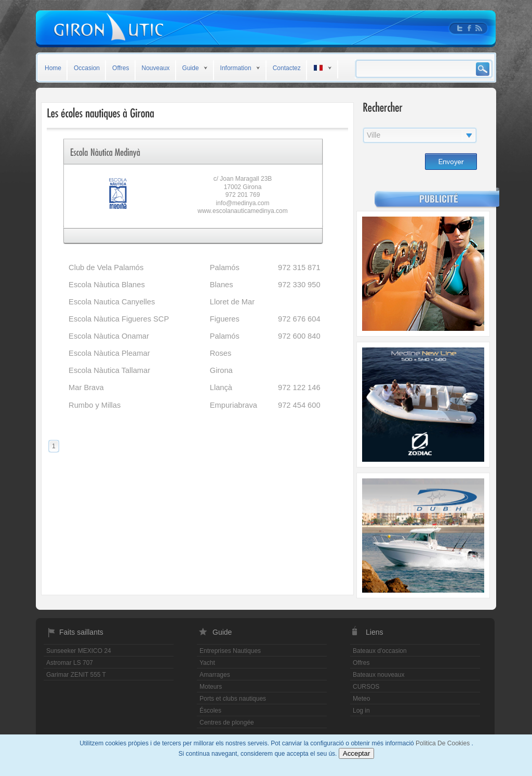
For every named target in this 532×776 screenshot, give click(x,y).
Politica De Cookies (443, 743)
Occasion (87, 68)
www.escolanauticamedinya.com (242, 211)
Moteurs (211, 687)
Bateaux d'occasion (380, 651)
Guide (191, 68)
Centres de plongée (227, 723)
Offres (121, 68)
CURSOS (366, 687)
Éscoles (210, 711)
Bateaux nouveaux (378, 675)
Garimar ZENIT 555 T (76, 675)
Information (236, 68)
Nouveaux (156, 68)
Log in (361, 711)
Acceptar (357, 753)
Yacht (207, 663)
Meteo (361, 699)
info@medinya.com (243, 203)
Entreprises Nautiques (230, 651)
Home (53, 68)
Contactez (287, 68)
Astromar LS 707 (70, 663)
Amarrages (215, 675)
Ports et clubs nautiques (233, 699)
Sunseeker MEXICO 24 (79, 651)
